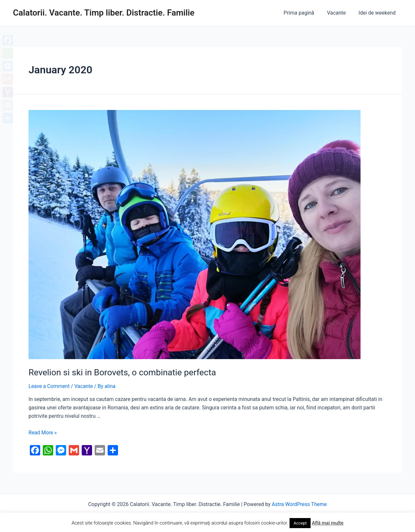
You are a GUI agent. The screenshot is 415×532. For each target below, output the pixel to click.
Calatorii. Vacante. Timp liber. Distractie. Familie (104, 13)
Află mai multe (328, 523)
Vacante (340, 13)
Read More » (43, 432)
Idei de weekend (378, 13)
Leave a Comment (49, 386)
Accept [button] (300, 523)
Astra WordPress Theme (299, 504)
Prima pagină (305, 13)
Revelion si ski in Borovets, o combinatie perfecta (120, 372)
